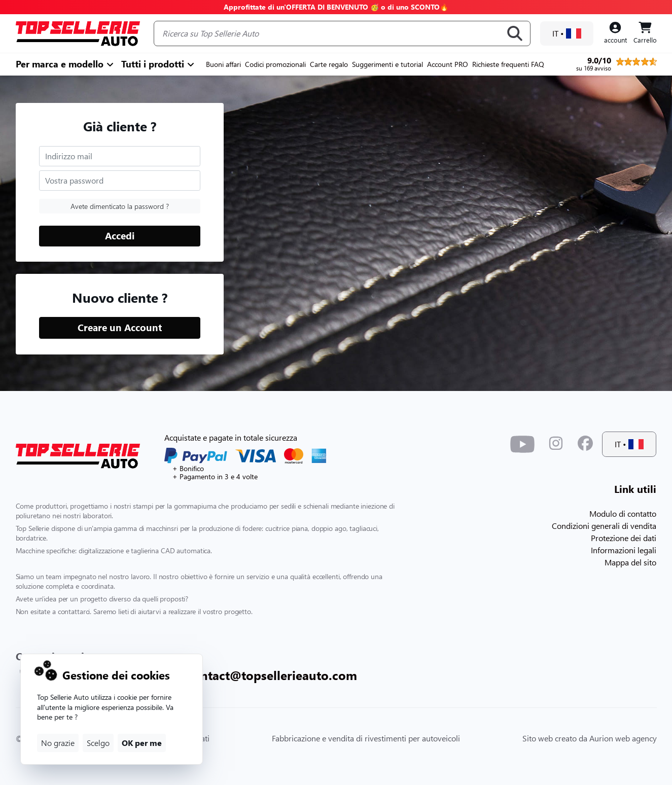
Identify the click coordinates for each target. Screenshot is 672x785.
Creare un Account (120, 327)
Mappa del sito (630, 562)
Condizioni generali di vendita (604, 526)
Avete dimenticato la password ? (120, 206)
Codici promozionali (275, 64)
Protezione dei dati (624, 538)
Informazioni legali (624, 550)
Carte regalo (329, 64)
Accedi (120, 236)
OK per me (142, 743)
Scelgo (98, 743)
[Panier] (645, 33)
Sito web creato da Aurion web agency (590, 738)
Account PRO (448, 64)
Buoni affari (223, 64)
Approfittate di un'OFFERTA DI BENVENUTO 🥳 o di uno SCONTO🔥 (336, 7)
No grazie (58, 743)
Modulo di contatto (623, 513)
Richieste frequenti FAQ (508, 64)
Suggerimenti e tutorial (387, 64)
